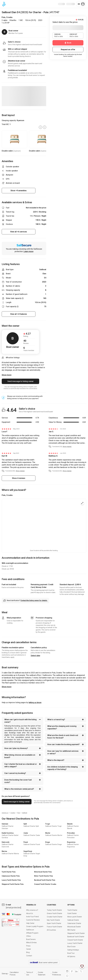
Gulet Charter (72, 913)
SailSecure (30, 930)
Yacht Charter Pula (9, 872)
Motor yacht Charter (75, 917)
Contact (29, 956)
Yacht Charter (72, 910)
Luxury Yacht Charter (75, 943)
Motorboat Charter (74, 927)
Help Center (30, 923)
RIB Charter (71, 930)
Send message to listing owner (21, 381)
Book (68, 43)
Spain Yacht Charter (54, 923)
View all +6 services (19, 232)
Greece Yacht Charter (54, 913)
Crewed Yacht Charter (75, 940)
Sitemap (4, 974)
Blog (28, 952)
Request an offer (68, 50)
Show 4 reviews (19, 478)
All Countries (51, 930)
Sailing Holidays (73, 950)
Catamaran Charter (74, 923)
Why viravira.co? (32, 910)
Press (28, 946)
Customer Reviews (33, 920)
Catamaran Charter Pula (11, 876)
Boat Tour (71, 953)
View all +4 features (19, 314)
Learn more (28, 251)
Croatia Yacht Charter (55, 917)
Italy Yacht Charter (53, 920)
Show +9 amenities (19, 191)
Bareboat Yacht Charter (76, 937)
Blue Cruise (71, 947)
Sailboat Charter (73, 920)
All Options (71, 956)
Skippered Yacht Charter (76, 933)
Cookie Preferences (57, 974)
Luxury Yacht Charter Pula (11, 880)
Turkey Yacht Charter (54, 910)
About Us (30, 913)
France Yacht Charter (54, 927)
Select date (35, 656)
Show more (7, 687)
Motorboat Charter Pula (43, 872)
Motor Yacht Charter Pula (43, 876)
